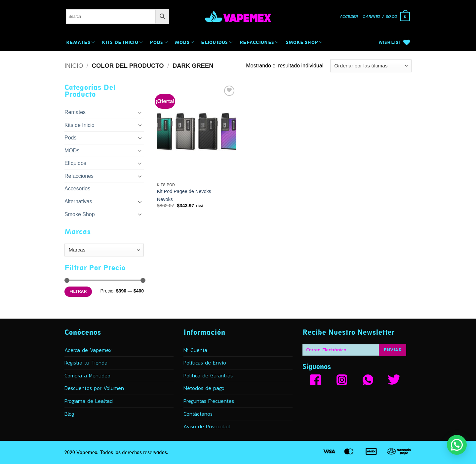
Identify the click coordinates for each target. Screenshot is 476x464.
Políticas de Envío (205, 363)
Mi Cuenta (195, 350)
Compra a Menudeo (87, 375)
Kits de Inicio (122, 42)
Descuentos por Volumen (94, 388)
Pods (159, 42)
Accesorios (77, 189)
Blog (69, 414)
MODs (184, 42)
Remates (80, 42)
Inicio (74, 66)
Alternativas (78, 201)
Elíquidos (217, 42)
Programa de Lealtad (89, 401)
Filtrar (78, 291)
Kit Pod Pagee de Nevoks (184, 191)
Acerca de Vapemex (88, 350)
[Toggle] (140, 112)
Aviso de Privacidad (207, 426)
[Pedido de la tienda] (371, 66)
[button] (349, 17)
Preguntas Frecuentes (209, 401)
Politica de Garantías (208, 375)
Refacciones (259, 42)
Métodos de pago (204, 388)
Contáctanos (198, 414)
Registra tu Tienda (86, 363)
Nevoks (165, 199)
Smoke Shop (304, 42)
